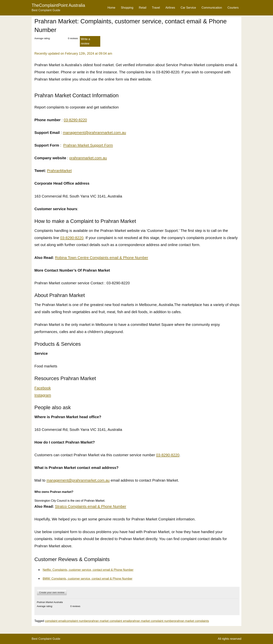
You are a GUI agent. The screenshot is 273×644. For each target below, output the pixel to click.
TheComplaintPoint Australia (58, 5)
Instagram (43, 395)
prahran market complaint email (109, 621)
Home (111, 8)
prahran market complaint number (152, 621)
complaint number (77, 621)
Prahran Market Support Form (88, 145)
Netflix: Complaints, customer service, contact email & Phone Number (88, 570)
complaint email (55, 621)
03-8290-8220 (75, 120)
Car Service (188, 8)
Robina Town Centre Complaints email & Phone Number (102, 258)
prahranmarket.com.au (88, 158)
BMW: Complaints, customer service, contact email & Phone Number (88, 579)
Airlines (170, 8)
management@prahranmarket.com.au (95, 133)
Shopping (127, 8)
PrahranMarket (59, 171)
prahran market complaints (191, 621)
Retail (143, 8)
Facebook (43, 388)
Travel (156, 8)
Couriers (233, 8)
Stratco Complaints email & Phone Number (91, 506)
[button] (137, 496)
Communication (212, 8)
